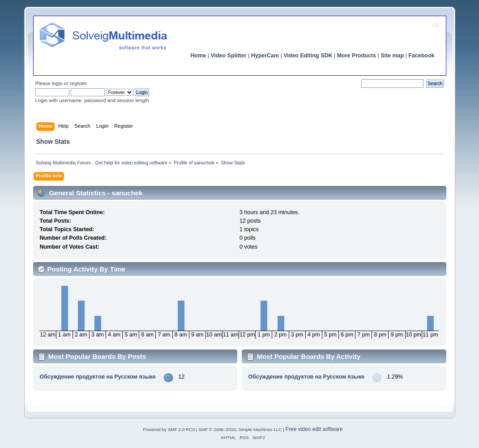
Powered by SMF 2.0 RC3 (169, 429)
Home (199, 56)
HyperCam (265, 56)
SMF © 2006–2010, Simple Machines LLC (240, 429)
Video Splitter (228, 56)
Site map (392, 56)
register (78, 83)
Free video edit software (314, 429)
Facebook (421, 56)
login (57, 83)
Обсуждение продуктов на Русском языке (97, 377)
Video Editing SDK (308, 56)
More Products (357, 56)
